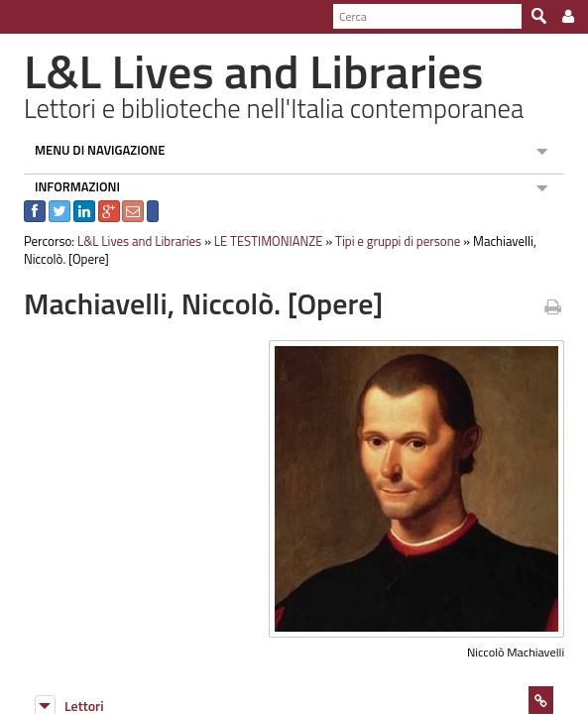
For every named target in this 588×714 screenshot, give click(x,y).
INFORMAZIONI (68, 186)
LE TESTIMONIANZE (260, 241)
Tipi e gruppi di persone (389, 241)
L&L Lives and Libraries (130, 241)
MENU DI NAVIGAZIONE (91, 150)
